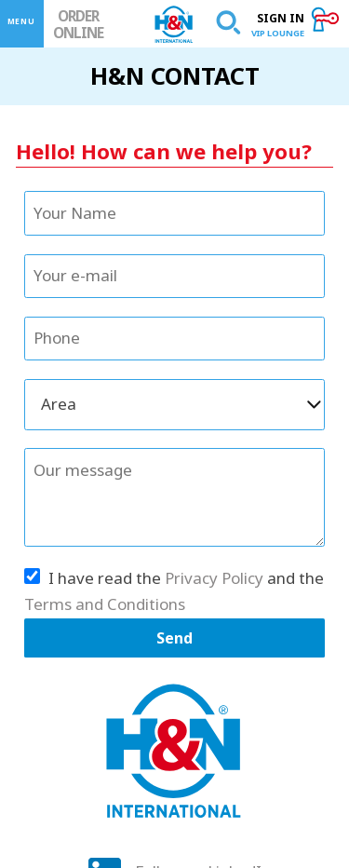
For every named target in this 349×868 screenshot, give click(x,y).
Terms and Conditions (105, 604)
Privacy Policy (214, 578)
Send (174, 638)
